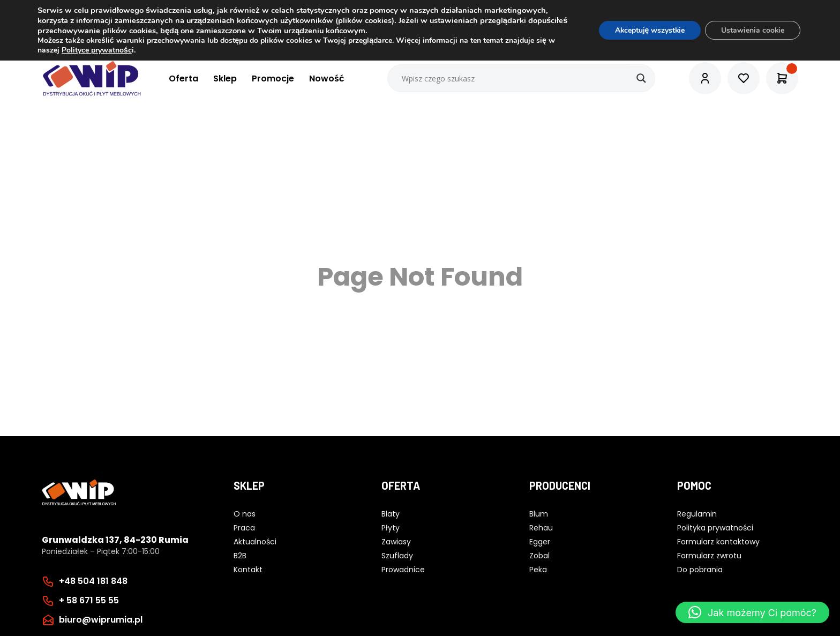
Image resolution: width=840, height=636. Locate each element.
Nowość (327, 78)
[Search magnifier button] (641, 78)
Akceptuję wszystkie (648, 30)
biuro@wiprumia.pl (101, 620)
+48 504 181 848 (93, 581)
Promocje (273, 78)
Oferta (183, 78)
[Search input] (522, 78)
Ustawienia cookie (752, 30)
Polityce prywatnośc (97, 50)
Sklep (225, 78)
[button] (752, 612)
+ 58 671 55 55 (89, 600)
